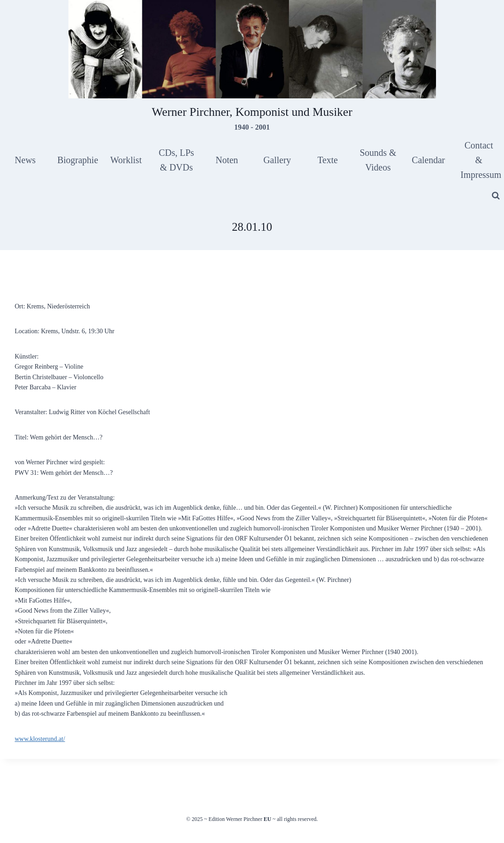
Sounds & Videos (378, 160)
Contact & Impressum (481, 160)
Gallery (277, 160)
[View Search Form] (496, 196)
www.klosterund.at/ (40, 739)
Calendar (428, 160)
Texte (328, 160)
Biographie (78, 160)
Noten (227, 160)
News (25, 160)
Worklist (126, 160)
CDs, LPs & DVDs (177, 160)
